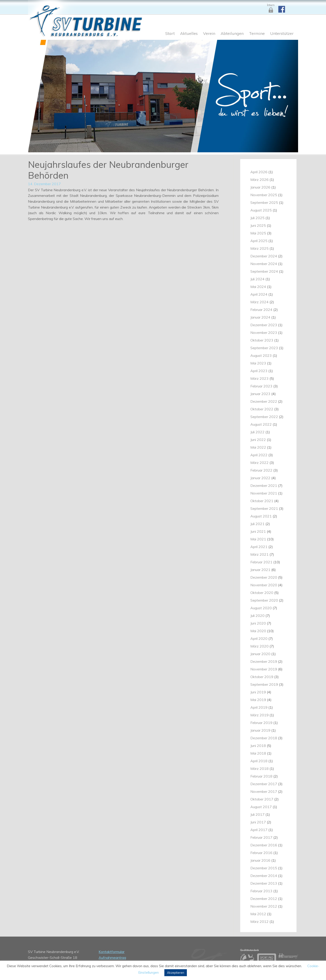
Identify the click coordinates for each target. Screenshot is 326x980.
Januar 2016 (260, 860)
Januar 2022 (260, 478)
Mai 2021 (258, 539)
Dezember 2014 (264, 876)
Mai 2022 (258, 447)
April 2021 (259, 547)
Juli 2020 (257, 616)
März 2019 (259, 715)
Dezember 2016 (264, 845)
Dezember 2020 (264, 577)
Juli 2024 (257, 279)
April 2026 (259, 172)
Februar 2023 (261, 386)
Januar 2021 (260, 570)
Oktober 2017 (262, 799)
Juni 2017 (258, 822)
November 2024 (264, 264)
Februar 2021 (261, 562)
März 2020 (259, 646)
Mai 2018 (258, 753)
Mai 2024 (258, 287)
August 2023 (261, 355)
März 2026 (259, 180)
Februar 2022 (261, 470)
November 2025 (264, 195)
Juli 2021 (257, 524)
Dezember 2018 (264, 738)
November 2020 (264, 585)
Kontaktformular (112, 952)
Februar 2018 (261, 776)
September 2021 (264, 508)
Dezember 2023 (264, 325)
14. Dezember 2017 (44, 184)
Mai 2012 (258, 914)
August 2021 (261, 516)
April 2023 (259, 371)
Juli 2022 (257, 432)
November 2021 (264, 493)
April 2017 (259, 830)
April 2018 (259, 761)
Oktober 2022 (262, 409)
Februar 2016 (261, 853)
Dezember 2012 (264, 899)
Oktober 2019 (262, 677)
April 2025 (259, 241)
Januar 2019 (260, 730)
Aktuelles (189, 34)
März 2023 (259, 378)
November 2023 (264, 333)
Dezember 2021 (264, 486)
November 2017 (264, 791)
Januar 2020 (260, 654)
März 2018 (259, 769)
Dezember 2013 (264, 883)
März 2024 (259, 302)
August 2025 (261, 210)
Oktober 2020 (262, 593)
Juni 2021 (258, 531)
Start (170, 34)
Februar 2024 (261, 310)
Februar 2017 (261, 837)
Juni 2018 (258, 746)
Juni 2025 (258, 225)
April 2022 (259, 455)
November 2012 (264, 906)
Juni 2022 (258, 440)
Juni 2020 (258, 623)
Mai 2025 (258, 233)
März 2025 (259, 248)
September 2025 (264, 202)
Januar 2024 (260, 317)
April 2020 (259, 638)
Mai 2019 (258, 700)
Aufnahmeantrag (112, 958)
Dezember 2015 (264, 868)
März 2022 (259, 463)
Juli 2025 (257, 218)
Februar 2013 (261, 891)
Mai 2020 (258, 631)
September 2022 (264, 417)
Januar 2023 (260, 394)
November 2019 (264, 669)
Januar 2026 (260, 187)
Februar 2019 (261, 723)
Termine (257, 34)
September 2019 (264, 684)
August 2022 (261, 424)
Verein (209, 34)
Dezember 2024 (264, 256)
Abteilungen (232, 34)
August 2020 (261, 608)
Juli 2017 (257, 814)
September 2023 (264, 348)
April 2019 (259, 707)
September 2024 (264, 271)
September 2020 (264, 600)
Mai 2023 (258, 363)
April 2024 (259, 294)
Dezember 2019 (264, 661)
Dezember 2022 (264, 401)
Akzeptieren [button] (176, 973)
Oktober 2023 (262, 340)
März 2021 (259, 554)
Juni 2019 (258, 692)
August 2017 (261, 807)
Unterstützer (282, 34)
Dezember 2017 (264, 784)
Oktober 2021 (262, 501)
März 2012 (259, 922)
